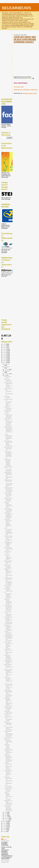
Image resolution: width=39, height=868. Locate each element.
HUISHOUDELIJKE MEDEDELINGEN (8, 652)
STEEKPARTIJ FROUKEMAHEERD (8, 662)
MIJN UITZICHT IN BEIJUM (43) (8, 562)
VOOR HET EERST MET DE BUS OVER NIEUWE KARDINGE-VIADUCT (25, 39)
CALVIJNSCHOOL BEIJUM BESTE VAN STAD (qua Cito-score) (8, 608)
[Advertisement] (11, 288)
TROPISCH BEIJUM (7, 397)
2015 (5, 361)
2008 (5, 830)
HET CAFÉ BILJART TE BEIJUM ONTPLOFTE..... (8, 680)
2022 (5, 349)
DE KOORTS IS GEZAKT (8, 586)
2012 (5, 823)
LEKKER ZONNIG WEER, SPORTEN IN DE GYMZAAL (8, 796)
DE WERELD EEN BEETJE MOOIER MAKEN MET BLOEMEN (8, 515)
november (7, 367)
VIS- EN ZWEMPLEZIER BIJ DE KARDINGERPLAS (8, 437)
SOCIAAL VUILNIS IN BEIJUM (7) (8, 408)
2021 (5, 351)
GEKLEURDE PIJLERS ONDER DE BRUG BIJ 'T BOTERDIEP (8, 808)
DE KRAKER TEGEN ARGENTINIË (8, 590)
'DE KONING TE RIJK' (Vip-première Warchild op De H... (8, 773)
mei (6, 814)
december (7, 364)
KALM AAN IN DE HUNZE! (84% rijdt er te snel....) (8, 495)
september (7, 371)
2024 (5, 346)
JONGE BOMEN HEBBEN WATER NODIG (8, 544)
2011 (5, 825)
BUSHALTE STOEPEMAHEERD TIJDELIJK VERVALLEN (8, 628)
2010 (5, 827)
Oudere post (34, 90)
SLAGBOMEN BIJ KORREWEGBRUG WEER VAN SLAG (8, 734)
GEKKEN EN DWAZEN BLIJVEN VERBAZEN (8, 657)
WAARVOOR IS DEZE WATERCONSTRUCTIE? (8, 802)
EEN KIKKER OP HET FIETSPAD (8, 566)
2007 (5, 831)
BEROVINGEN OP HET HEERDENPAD (8, 666)
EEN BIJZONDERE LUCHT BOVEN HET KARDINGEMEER (8, 531)
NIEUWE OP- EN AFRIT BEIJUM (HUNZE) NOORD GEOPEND (8, 462)
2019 (5, 354)
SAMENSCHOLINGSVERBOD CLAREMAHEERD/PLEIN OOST (8, 483)
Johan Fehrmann (6, 840)
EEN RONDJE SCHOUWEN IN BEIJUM (8, 510)
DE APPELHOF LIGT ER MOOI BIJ (8, 790)
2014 (5, 362)
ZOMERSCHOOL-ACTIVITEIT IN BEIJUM (8, 469)
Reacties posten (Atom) (30, 93)
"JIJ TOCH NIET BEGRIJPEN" (8, 623)
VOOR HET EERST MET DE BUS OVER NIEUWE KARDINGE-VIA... (8, 523)
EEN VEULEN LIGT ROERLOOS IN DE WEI (8, 614)
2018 (5, 356)
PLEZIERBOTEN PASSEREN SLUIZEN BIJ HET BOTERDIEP (8, 638)
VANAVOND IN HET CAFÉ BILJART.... (8, 709)
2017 (5, 357)
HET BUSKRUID (8, 738)
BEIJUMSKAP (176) (8, 715)
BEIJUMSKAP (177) (8, 552)
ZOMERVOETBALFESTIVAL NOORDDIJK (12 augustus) (8, 490)
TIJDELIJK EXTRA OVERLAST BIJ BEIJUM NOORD (8, 602)
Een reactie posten (19, 87)
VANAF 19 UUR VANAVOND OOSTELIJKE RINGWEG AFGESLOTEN (8, 430)
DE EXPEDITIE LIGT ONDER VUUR (8, 549)
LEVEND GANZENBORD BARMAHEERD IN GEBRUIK (8, 766)
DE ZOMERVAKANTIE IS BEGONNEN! (8, 728)
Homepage (26, 90)
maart (6, 817)
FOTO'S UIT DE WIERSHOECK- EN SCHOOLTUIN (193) (8, 687)
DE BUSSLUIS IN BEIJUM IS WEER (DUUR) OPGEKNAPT (8, 444)
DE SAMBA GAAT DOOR (8, 712)
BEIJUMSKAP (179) (8, 377)
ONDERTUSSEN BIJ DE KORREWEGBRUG (8, 752)
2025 (5, 344)
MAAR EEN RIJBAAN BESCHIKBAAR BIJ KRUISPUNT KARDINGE (8, 758)
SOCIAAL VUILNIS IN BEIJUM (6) (8, 633)
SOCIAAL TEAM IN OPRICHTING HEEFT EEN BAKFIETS (8, 402)
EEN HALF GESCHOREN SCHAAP (8, 723)
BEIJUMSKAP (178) (8, 412)
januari (6, 820)
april (6, 815)
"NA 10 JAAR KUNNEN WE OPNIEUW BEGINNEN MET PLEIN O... (8, 455)
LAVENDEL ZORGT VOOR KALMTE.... (8, 746)
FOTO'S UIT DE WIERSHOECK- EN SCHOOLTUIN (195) (8, 385)
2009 (5, 828)
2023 (5, 347)
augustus (7, 374)
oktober (7, 369)
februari (7, 818)
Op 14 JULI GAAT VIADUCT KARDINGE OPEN (8, 557)
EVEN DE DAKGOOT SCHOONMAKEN (8, 741)
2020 (5, 352)
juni (6, 812)
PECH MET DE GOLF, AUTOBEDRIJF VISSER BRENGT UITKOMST (8, 422)
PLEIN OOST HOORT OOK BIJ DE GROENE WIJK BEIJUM (8, 645)
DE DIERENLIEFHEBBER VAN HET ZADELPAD (8, 595)
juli (5, 375)
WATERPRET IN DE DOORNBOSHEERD (8, 719)
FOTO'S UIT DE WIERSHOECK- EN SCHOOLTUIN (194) (8, 539)
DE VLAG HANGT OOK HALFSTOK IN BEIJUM (8, 416)
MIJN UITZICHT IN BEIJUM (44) (8, 449)
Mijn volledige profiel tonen (5, 862)
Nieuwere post (18, 90)
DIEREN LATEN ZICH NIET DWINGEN (8, 500)
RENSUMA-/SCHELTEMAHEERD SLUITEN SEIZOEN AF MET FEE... (8, 694)
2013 (5, 822)
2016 (5, 359)
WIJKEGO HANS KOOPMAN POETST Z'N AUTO (8, 505)
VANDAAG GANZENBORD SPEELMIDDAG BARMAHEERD (8, 781)
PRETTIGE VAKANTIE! (8, 380)
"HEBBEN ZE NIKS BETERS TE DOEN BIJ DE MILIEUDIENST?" (8, 573)
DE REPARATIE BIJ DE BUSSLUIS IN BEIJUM (8, 619)
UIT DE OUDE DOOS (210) (8, 787)
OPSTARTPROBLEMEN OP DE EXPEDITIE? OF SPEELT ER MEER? (8, 581)
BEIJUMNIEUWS (16, 8)
